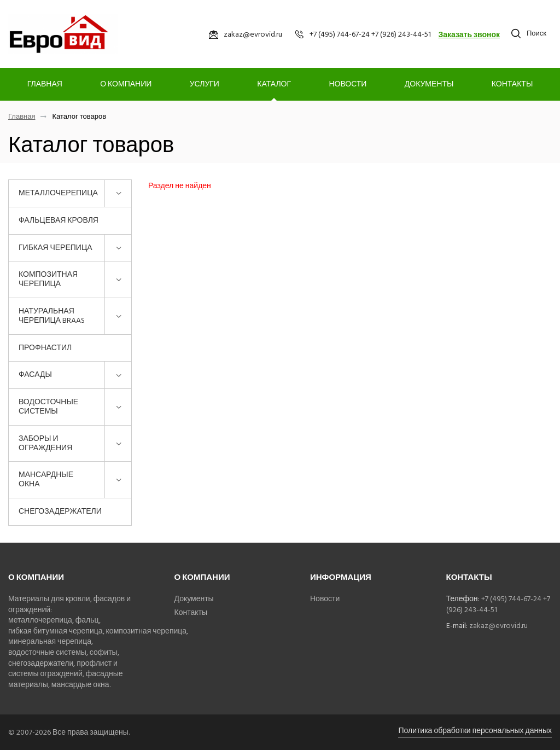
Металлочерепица (58, 193)
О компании (126, 84)
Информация (341, 577)
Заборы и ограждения (45, 443)
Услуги (205, 84)
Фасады (35, 374)
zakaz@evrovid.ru (498, 626)
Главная (45, 84)
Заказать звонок (469, 35)
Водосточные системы (48, 406)
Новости (348, 84)
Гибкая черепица (56, 248)
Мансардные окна (46, 479)
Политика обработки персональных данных (475, 731)
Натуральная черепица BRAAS (52, 316)
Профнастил (45, 348)
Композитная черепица (48, 279)
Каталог (274, 84)
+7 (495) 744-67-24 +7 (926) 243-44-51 (498, 604)
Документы (429, 84)
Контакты (512, 84)
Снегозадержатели (60, 511)
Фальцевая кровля (59, 220)
